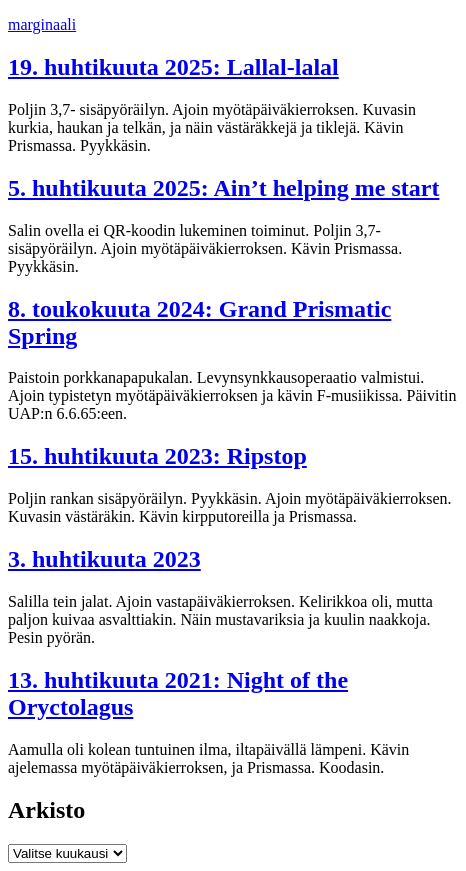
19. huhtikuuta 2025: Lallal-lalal (173, 67)
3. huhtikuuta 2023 (104, 559)
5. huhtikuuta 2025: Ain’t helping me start (223, 188)
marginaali (42, 24)
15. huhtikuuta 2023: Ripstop (157, 456)
